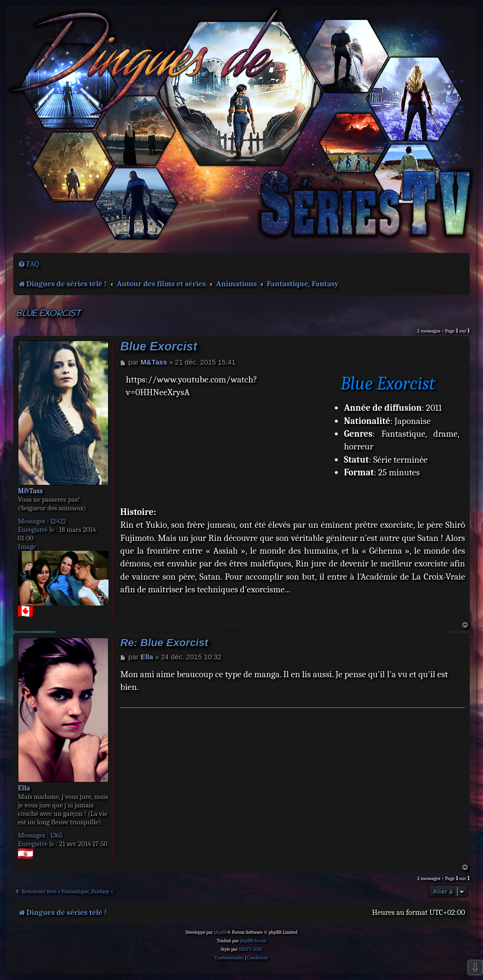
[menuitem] (29, 264)
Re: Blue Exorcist (164, 643)
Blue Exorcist (48, 314)
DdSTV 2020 (250, 949)
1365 (56, 835)
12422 (58, 521)
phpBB (220, 932)
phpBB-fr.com (253, 941)
